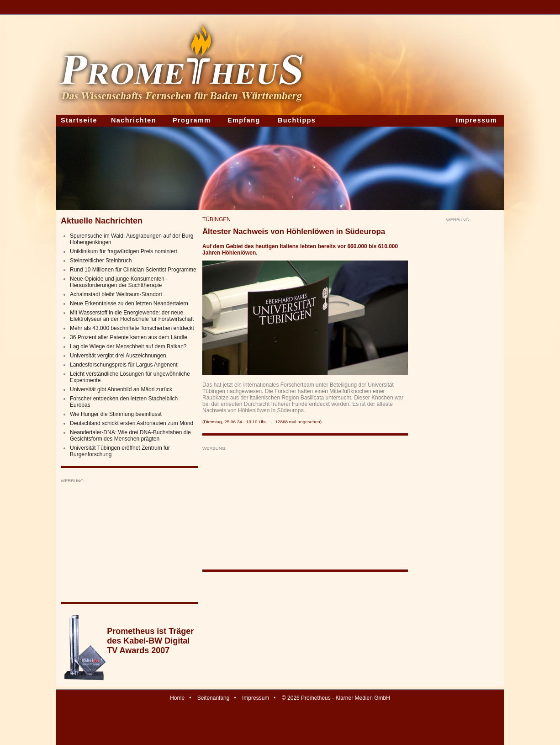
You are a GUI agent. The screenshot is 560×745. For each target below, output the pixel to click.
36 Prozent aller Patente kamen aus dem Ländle (129, 337)
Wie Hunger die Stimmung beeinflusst (116, 414)
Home (177, 698)
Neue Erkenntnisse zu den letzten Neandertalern (129, 303)
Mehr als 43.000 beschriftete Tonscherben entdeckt (132, 328)
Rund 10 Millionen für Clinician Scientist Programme (133, 270)
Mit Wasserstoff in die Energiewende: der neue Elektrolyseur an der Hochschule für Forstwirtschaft (132, 316)
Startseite (79, 120)
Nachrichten (134, 120)
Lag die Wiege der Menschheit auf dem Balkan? (128, 346)
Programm (192, 120)
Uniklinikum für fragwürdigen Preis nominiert (124, 251)
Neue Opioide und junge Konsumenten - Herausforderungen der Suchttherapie (119, 282)
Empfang (244, 120)
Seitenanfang (214, 698)
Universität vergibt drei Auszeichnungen (118, 356)
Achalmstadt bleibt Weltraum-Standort (116, 294)
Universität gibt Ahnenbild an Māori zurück (121, 389)
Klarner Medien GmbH (362, 698)
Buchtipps (297, 120)
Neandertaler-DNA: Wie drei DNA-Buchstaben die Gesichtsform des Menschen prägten (130, 436)
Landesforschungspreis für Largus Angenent (124, 365)
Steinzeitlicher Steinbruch (101, 261)
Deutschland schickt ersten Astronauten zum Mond (132, 423)
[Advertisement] (129, 541)
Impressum (476, 120)
